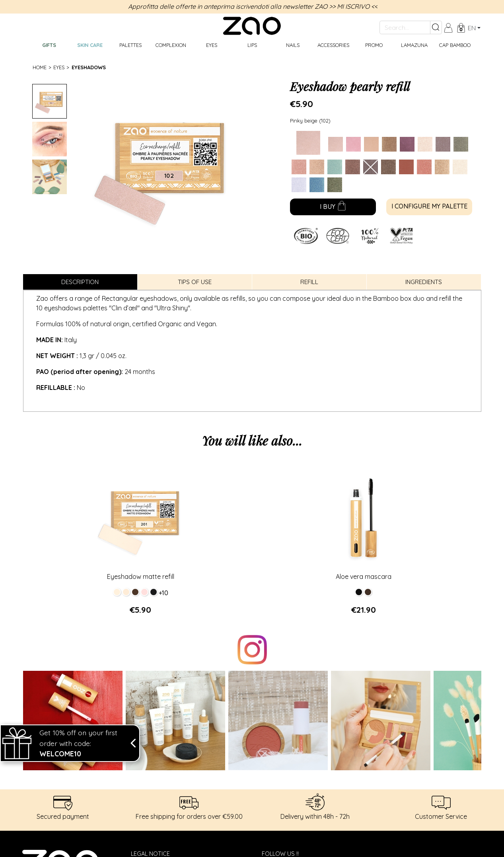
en (472, 28)
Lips (252, 45)
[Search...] (405, 27)
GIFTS (49, 45)
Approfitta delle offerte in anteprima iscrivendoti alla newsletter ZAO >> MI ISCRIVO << (253, 6)
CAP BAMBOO (455, 45)
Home (40, 67)
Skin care (90, 45)
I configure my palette (429, 206)
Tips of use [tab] (195, 282)
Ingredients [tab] (424, 282)
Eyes (212, 45)
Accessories (333, 45)
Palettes (130, 45)
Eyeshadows (89, 67)
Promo (374, 45)
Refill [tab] (309, 282)
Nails (293, 45)
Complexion (171, 45)
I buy (333, 207)
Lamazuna (414, 45)
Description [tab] (80, 282)
